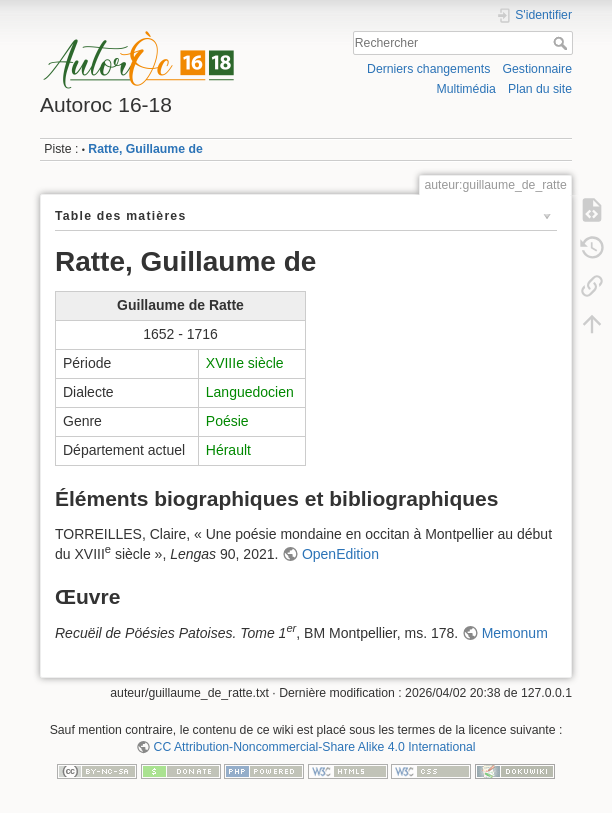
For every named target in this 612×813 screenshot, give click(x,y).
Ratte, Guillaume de (145, 149)
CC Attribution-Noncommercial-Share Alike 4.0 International (315, 747)
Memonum (515, 633)
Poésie (227, 421)
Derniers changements (428, 69)
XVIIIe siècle (245, 363)
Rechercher (562, 43)
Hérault (228, 450)
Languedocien (250, 392)
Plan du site (540, 89)
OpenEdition (340, 554)
